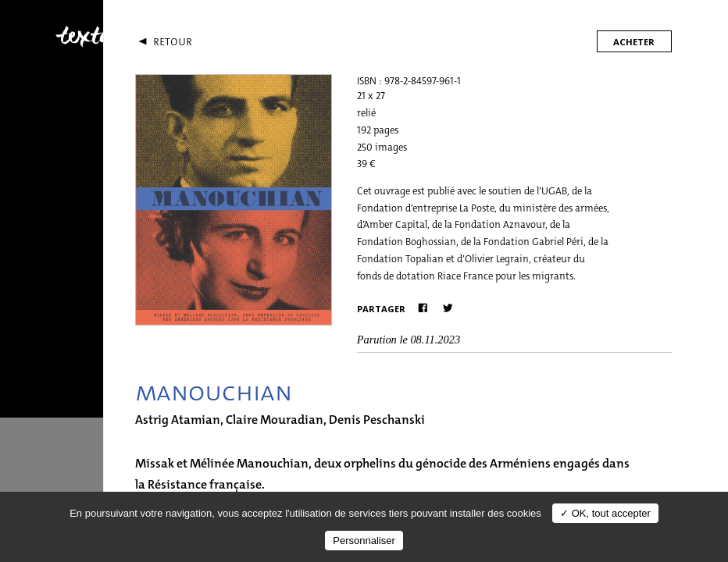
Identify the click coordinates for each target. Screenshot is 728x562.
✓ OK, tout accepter (605, 513)
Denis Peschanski (377, 420)
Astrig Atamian (178, 420)
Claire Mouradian (275, 420)
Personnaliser (364, 541)
